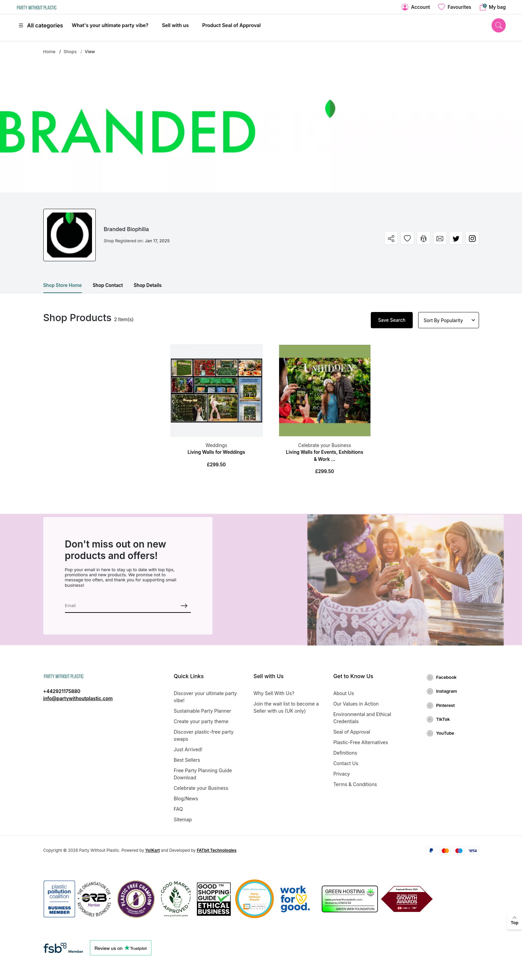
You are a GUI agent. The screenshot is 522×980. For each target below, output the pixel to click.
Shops (70, 51)
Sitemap (183, 819)
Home (49, 51)
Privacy (342, 774)
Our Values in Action (356, 704)
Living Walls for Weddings (216, 452)
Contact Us (346, 763)
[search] (499, 25)
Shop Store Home (63, 285)
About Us (344, 693)
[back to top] (515, 921)
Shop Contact (108, 285)
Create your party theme (201, 721)
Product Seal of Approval (232, 25)
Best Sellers (187, 760)
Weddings (216, 445)
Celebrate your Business (324, 445)
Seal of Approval (352, 732)
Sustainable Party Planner (203, 711)
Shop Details (147, 285)
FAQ (178, 809)
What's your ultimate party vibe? (110, 25)
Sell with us (175, 25)
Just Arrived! (188, 749)
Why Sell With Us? (274, 693)
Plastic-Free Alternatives (361, 742)
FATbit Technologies (217, 850)
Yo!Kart (152, 850)
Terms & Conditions (355, 784)
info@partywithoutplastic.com (78, 698)
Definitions (345, 753)
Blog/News (186, 798)
